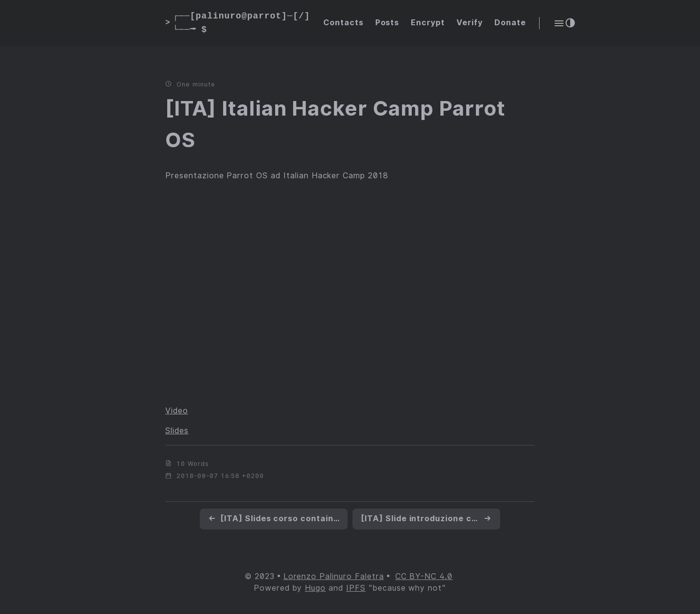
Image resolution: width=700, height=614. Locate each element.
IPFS (356, 588)
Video (177, 411)
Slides (177, 431)
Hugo (315, 588)
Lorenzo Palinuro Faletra (334, 576)
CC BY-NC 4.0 (424, 576)
